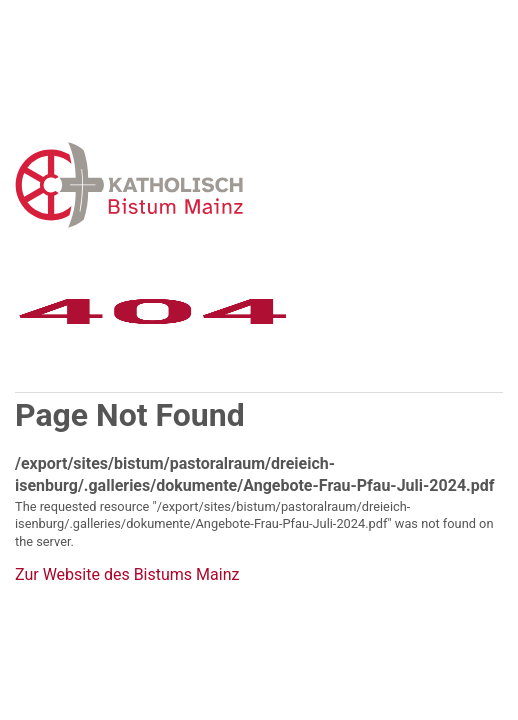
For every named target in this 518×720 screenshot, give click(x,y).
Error (233, 184)
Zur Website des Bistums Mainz (127, 575)
